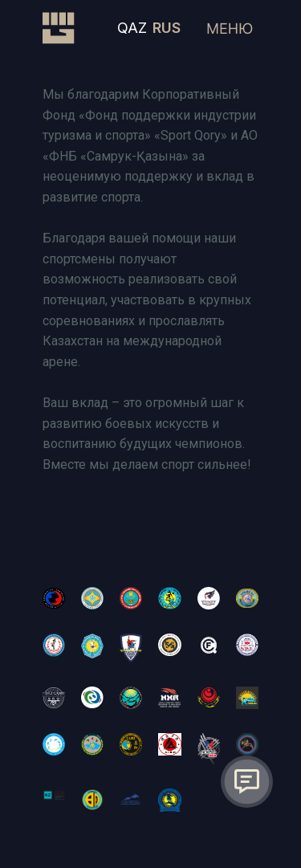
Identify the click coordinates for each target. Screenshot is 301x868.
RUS (167, 28)
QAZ (132, 28)
